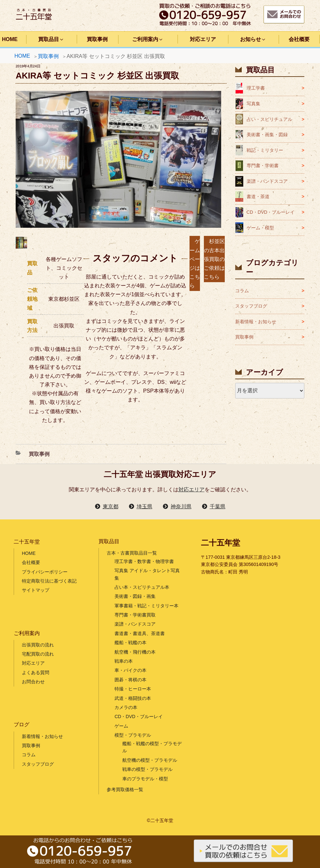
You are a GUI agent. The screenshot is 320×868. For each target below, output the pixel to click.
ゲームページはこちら (195, 263)
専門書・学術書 (263, 166)
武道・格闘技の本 (133, 698)
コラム (242, 291)
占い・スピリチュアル (269, 119)
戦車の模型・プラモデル (147, 769)
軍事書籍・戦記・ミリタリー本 (146, 606)
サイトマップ (36, 590)
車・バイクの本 (130, 670)
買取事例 (97, 39)
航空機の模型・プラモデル (150, 760)
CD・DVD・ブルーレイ (271, 212)
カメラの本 (126, 707)
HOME (22, 56)
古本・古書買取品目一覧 (132, 553)
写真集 (253, 104)
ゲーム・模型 (260, 228)
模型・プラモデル (133, 735)
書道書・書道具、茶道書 (140, 633)
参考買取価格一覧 (125, 789)
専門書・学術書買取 (135, 615)
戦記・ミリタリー (265, 150)
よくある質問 (36, 673)
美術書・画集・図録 (267, 135)
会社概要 (299, 39)
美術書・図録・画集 (135, 596)
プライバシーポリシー (45, 572)
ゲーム (121, 726)
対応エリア (203, 39)
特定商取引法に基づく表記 (49, 581)
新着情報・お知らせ (256, 322)
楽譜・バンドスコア (267, 181)
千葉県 (218, 506)
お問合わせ (33, 682)
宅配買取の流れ (38, 654)
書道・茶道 (258, 196)
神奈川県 (181, 506)
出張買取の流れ (38, 645)
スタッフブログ (251, 306)
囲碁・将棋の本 (130, 680)
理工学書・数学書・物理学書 (144, 561)
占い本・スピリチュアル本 (142, 587)
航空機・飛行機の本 (135, 652)
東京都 (111, 506)
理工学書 (256, 88)
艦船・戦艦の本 (130, 643)
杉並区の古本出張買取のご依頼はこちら (214, 259)
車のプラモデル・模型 (145, 779)
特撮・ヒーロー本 (133, 689)
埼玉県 (145, 506)
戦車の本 (124, 661)
